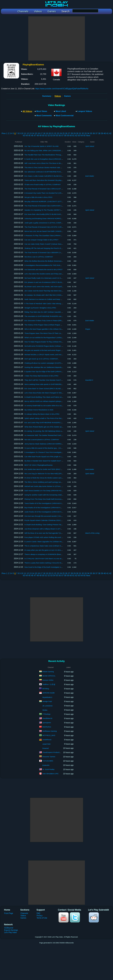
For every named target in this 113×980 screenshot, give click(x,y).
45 (29, 135)
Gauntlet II (89, 380)
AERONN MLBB (48, 693)
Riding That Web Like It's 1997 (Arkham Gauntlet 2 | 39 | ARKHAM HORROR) (53, 312)
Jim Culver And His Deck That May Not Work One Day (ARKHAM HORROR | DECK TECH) (59, 291)
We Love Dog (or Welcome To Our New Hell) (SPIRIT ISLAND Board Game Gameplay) (57, 474)
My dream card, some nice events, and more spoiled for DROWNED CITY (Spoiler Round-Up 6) (60, 286)
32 (83, 133)
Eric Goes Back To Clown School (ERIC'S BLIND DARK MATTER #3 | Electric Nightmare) (58, 389)
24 (61, 133)
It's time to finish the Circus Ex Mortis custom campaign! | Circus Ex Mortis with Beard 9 (57, 478)
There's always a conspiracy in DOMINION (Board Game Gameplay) (50, 554)
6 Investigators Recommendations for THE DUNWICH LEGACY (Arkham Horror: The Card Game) (61, 265)
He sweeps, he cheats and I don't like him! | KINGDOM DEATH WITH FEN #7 (53, 295)
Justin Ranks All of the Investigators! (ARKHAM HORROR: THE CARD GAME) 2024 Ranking (59, 512)
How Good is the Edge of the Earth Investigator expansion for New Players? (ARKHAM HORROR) (61, 567)
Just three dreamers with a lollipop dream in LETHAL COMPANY (48, 529)
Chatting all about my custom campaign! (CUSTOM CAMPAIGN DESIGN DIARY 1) (55, 363)
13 (30, 133)
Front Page (9, 913)
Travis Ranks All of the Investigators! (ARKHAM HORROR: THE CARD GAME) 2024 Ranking (59, 503)
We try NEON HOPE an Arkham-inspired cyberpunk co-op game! (49, 401)
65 (84, 135)
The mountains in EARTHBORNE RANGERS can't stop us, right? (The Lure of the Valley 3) (58, 316)
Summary (47, 96)
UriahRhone (47, 740)
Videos (23, 916)
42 (110, 133)
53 (51, 135)
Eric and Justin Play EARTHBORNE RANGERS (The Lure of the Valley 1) (52, 423)
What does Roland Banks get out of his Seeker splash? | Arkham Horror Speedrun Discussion (59, 427)
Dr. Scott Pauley (48, 769)
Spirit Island (90, 146)
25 (63, 133)
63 (79, 135)
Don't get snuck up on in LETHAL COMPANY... (42, 359)
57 (62, 135)
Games (67, 96)
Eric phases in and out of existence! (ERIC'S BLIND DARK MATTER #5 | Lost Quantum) (57, 282)
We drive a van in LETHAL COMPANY (39, 257)
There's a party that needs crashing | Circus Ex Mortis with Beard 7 (49, 563)
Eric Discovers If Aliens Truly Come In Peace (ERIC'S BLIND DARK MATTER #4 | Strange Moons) (61, 320)
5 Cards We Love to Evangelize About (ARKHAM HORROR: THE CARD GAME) (54, 159)
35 (91, 133)
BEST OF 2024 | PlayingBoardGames (38, 465)
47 (35, 135)
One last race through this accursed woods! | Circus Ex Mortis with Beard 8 (52, 516)
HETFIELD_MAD (49, 735)
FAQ (38, 913)
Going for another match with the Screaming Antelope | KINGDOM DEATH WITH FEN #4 (58, 495)
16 (39, 133)
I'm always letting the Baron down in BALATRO (42, 414)
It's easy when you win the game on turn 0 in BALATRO (45, 550)
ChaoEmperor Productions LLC (54, 752)
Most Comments (44, 115)
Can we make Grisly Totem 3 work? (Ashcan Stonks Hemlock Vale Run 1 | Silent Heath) (57, 244)
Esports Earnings (11, 930)
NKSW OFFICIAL (49, 676)
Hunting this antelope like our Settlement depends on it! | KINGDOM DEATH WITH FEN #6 (58, 367)
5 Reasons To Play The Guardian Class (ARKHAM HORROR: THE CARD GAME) (55, 235)
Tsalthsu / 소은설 (49, 684)
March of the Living (92, 533)
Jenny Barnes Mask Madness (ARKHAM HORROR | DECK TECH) (49, 444)
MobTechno (47, 727)
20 (50, 133)
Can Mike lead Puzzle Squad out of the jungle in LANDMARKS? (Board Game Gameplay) (58, 457)
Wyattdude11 (47, 697)
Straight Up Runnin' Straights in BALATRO (40, 308)
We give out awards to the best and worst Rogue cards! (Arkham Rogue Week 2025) (56, 350)
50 (43, 135)
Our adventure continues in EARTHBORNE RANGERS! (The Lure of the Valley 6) (55, 172)
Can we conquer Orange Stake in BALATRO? (41, 240)
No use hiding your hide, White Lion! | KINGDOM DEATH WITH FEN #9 (51, 150)
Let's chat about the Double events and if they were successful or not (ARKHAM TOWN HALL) (60, 274)
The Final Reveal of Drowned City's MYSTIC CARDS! (44, 227)
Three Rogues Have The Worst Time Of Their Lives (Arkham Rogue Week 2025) (54, 333)
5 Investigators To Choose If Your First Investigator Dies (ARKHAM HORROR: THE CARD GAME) (61, 452)
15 (36, 133)
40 (105, 133)
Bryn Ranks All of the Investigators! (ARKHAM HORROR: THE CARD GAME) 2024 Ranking (59, 508)
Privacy (40, 916)
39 (102, 133)
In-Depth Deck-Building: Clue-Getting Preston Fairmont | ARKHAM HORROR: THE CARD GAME (61, 525)
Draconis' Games (49, 757)
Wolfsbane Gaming (50, 731)
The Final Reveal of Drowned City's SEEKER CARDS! (45, 252)
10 (22, 133)
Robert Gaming (48, 672)
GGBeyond (9, 928)
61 (73, 135)
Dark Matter (90, 176)
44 (27, 135)
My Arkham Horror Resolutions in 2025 (39, 410)
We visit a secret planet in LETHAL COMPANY (42, 440)
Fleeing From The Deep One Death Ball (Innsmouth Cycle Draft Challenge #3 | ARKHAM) (58, 499)
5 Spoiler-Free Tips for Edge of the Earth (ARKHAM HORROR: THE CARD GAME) (55, 372)
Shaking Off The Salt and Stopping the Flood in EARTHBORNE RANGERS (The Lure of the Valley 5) (62, 248)
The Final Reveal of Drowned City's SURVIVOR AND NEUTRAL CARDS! (52, 206)
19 (47, 133)
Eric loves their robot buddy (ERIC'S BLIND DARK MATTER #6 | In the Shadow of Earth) (57, 214)
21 (53, 133)
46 (32, 135)
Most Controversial (64, 115)
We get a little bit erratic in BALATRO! (38, 197)
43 (24, 135)
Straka (45, 710)
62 (76, 135)
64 (82, 135)
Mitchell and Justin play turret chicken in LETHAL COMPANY (47, 486)
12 (28, 133)
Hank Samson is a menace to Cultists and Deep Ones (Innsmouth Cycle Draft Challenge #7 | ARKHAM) (63, 299)
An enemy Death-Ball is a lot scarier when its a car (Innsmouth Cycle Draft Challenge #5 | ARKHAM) (62, 406)
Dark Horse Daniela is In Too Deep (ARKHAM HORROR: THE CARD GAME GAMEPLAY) (58, 491)
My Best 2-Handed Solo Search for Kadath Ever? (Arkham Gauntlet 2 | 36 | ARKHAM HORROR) (60, 461)
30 (77, 133)
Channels (24, 913)
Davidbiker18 (47, 718)
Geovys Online (48, 680)
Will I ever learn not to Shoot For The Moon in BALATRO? (46, 163)
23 (58, 133)
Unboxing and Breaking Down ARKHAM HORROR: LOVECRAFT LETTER (52, 218)
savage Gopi (47, 701)
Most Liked (61, 111)
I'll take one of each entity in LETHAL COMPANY (43, 184)
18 (44, 133)
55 (57, 135)
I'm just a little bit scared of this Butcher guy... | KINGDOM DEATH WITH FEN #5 (54, 448)
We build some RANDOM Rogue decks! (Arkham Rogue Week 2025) (50, 346)
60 (71, 135)
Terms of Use (42, 918)
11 (25, 133)
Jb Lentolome (47, 706)
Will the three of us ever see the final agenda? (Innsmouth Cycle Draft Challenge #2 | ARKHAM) (60, 533)
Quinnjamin (47, 723)
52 (49, 135)
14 (33, 133)
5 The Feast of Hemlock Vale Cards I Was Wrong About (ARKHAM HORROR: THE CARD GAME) (61, 303)
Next (88, 135)
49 (40, 135)
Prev (4, 133)
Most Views (42, 111)
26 (66, 133)
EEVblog (46, 689)
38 (99, 133)
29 (74, 133)
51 (46, 135)
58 (65, 135)
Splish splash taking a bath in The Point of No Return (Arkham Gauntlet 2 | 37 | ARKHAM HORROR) (62, 418)
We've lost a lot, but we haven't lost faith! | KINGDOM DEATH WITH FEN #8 (53, 231)
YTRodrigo (46, 714)
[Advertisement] (57, 38)
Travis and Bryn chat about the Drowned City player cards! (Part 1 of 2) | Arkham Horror (57, 180)
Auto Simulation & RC (50, 774)
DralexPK (46, 765)
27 (69, 133)
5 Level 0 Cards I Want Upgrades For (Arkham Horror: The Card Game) (51, 542)
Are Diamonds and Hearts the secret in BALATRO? (43, 269)
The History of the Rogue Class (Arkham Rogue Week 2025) (47, 325)
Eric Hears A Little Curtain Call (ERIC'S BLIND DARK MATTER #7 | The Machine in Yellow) (58, 176)
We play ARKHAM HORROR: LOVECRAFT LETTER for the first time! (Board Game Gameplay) (60, 201)
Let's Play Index (11, 932)
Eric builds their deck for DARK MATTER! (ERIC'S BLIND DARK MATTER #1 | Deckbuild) (58, 469)
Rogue (88, 329)
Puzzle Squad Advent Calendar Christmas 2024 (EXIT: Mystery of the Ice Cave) (54, 520)
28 (72, 133)
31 (80, 133)
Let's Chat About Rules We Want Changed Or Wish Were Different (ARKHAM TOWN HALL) (59, 393)
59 (68, 135)
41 (108, 133)
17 (41, 133)
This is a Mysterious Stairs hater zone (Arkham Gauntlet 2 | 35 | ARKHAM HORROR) (56, 546)
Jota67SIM (46, 744)
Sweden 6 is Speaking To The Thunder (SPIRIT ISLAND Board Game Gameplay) (55, 210)
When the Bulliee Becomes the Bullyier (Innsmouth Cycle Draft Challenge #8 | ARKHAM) (57, 261)
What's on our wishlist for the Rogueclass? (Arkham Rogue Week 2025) (51, 338)
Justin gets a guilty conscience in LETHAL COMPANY (44, 223)
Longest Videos (85, 111)
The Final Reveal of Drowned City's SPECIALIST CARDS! (46, 189)
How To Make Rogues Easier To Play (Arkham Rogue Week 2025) (49, 342)
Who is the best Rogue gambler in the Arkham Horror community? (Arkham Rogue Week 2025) (60, 329)
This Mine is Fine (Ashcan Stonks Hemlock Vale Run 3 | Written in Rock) (51, 167)
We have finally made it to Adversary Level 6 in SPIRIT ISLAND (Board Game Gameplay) (58, 278)
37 (97, 133)
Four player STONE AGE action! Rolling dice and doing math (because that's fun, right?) (57, 537)
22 (55, 133)
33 (85, 133)
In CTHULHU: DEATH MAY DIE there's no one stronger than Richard (50, 559)
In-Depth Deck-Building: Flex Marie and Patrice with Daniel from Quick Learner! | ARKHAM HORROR (62, 397)
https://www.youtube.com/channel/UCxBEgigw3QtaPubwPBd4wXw (62, 89)
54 (54, 135)
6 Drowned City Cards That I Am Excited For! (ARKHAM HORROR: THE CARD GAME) (57, 193)
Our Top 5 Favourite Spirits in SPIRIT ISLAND (41, 146)
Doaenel (46, 748)
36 (94, 133)
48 (38, 135)
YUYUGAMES (48, 761)
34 (88, 133)
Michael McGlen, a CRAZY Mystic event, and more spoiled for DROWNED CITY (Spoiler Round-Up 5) (62, 355)
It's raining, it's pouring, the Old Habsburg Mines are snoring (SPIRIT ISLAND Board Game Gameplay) (63, 431)
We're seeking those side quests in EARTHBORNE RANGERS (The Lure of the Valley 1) (57, 384)
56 (60, 135)
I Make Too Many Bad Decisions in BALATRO (41, 376)
